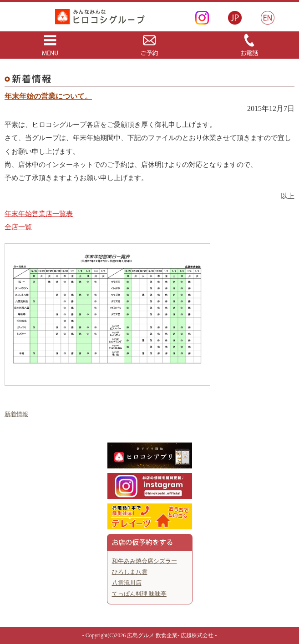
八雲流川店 (127, 583)
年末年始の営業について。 (48, 96)
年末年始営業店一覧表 (39, 214)
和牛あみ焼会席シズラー (144, 561)
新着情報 (16, 414)
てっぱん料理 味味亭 (139, 594)
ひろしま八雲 (130, 572)
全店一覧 (18, 227)
